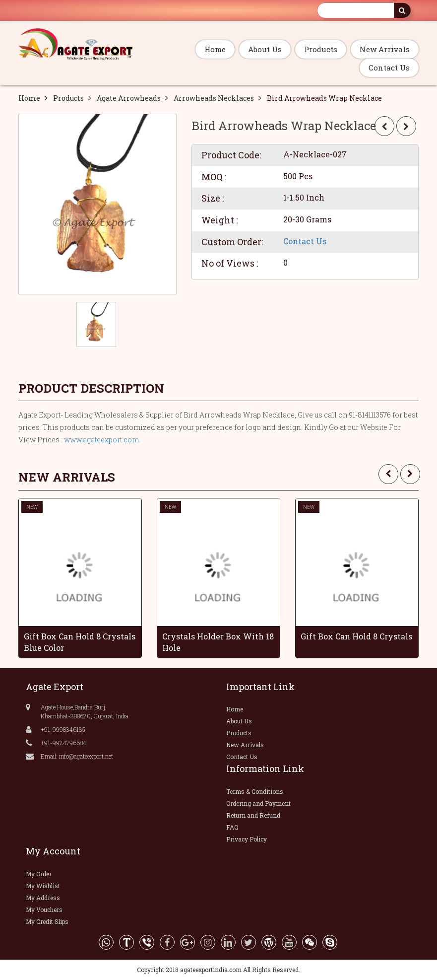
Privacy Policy (247, 839)
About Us (265, 49)
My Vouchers (44, 910)
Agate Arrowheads (129, 98)
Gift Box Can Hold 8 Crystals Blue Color (80, 642)
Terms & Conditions (255, 791)
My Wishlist (43, 886)
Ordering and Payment (258, 803)
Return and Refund (253, 815)
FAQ (232, 827)
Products (321, 49)
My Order (39, 874)
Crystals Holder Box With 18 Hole (218, 642)
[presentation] (388, 474)
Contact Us (389, 68)
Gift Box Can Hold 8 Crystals (356, 636)
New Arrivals (385, 49)
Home (215, 49)
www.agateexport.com (101, 440)
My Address (43, 898)
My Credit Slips (47, 921)
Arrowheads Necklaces (214, 98)
